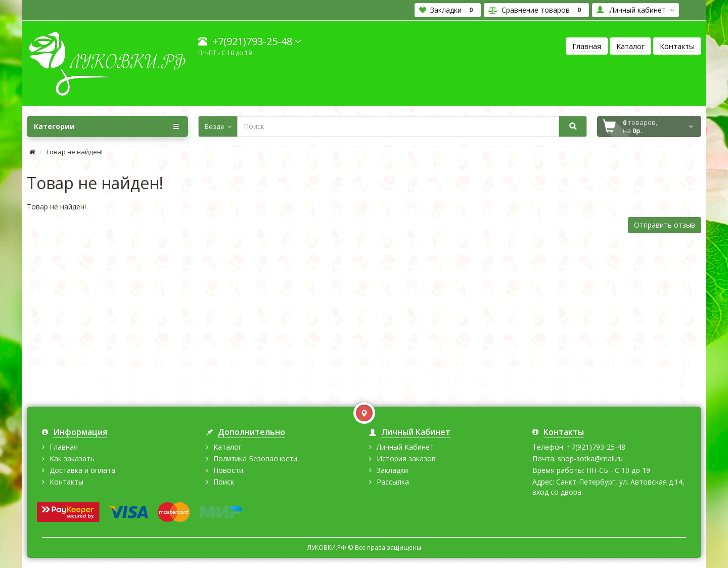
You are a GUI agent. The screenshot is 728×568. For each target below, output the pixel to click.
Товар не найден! (74, 152)
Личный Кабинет (405, 447)
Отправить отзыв (665, 225)
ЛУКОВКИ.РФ (328, 547)
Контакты (66, 482)
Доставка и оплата (82, 470)
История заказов (406, 458)
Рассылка (393, 482)
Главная (64, 447)
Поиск (224, 482)
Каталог (227, 447)
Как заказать (72, 458)
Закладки (392, 470)
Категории (106, 126)
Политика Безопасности (255, 458)
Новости (228, 470)
